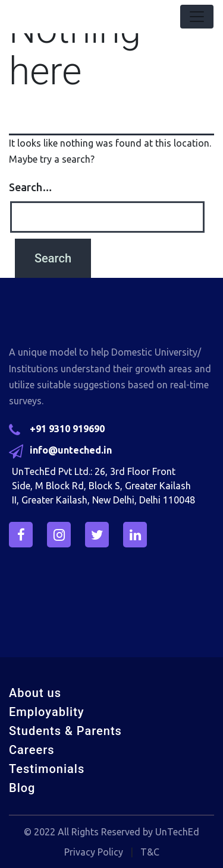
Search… (31, 187)
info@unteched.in (71, 450)
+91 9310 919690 (67, 429)
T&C (150, 852)
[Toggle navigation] (197, 17)
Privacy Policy (94, 852)
